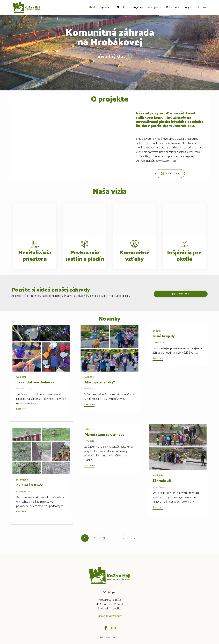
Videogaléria (155, 7)
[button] (170, 174)
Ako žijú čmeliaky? (100, 382)
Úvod (92, 7)
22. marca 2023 (159, 343)
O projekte (105, 7)
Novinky (121, 7)
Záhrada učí (162, 481)
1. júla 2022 (89, 441)
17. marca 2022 (159, 487)
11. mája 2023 (90, 389)
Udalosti (21, 377)
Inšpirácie (158, 476)
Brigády (157, 331)
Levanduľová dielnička (35, 382)
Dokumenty (172, 7)
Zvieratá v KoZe (30, 485)
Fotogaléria (137, 7)
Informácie (22, 480)
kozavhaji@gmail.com (109, 616)
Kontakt (202, 7)
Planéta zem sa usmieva (104, 435)
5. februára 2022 (24, 492)
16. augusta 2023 (24, 389)
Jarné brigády (164, 336)
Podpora (188, 7)
